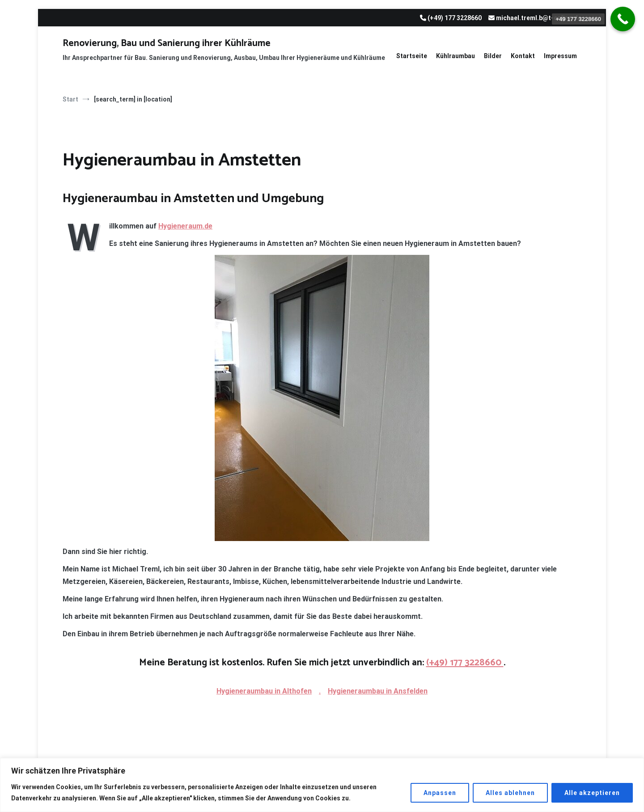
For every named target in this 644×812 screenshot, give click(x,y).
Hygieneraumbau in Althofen (264, 691)
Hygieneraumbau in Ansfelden (378, 691)
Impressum (560, 56)
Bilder (493, 56)
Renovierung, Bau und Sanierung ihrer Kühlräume (167, 43)
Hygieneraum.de (185, 226)
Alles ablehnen (510, 793)
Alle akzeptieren (592, 793)
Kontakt (523, 56)
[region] (322, 785)
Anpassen (440, 793)
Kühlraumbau (455, 56)
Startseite (412, 56)
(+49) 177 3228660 (465, 663)
